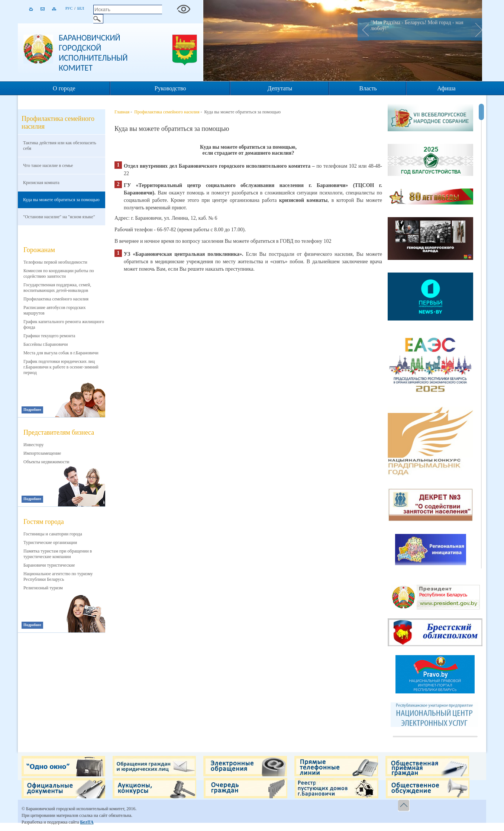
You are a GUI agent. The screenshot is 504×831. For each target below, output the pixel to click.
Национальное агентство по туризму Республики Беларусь (58, 576)
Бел (81, 8)
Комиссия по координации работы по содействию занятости (59, 273)
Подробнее (32, 410)
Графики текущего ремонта (49, 336)
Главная (122, 112)
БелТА (87, 822)
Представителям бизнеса (59, 432)
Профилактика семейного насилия (56, 299)
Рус (69, 8)
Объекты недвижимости (46, 462)
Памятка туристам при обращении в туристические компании (58, 554)
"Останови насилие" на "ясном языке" (59, 217)
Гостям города (44, 522)
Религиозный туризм (43, 588)
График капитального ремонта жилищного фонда (64, 324)
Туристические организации (50, 542)
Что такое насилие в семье (48, 165)
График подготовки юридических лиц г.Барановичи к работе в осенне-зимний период (61, 367)
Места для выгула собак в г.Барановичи (61, 353)
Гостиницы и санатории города (53, 534)
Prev (363, 29)
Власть (368, 88)
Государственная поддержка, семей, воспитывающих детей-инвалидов (57, 288)
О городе (64, 88)
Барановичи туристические (49, 565)
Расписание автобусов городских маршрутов (55, 310)
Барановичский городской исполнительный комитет (93, 53)
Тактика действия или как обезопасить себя (60, 146)
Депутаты (280, 88)
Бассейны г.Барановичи (46, 344)
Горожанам (39, 250)
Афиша (446, 88)
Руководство (170, 88)
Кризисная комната (41, 183)
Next (476, 29)
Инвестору (34, 445)
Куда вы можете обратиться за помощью (61, 200)
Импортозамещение (42, 453)
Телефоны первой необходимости (55, 262)
